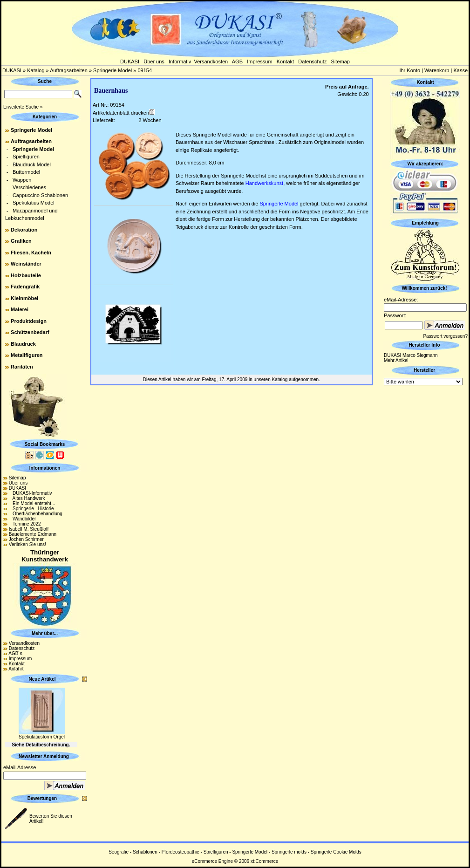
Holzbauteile (26, 275)
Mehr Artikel (396, 360)
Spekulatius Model (34, 203)
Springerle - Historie (31, 509)
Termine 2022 (25, 524)
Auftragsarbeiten (69, 70)
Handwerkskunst (264, 183)
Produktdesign (29, 321)
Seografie (119, 852)
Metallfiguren (27, 355)
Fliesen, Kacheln (31, 253)
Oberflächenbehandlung (36, 514)
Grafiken (21, 241)
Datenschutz (312, 62)
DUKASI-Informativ (31, 493)
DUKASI (130, 62)
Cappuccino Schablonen (40, 195)
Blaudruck (23, 344)
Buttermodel (26, 172)
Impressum (259, 62)
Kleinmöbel (24, 298)
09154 (145, 70)
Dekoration (24, 230)
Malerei (20, 309)
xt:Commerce (264, 861)
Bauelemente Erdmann (33, 534)
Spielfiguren (26, 157)
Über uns (154, 62)
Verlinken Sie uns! (27, 544)
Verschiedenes (29, 187)
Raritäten (22, 367)
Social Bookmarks (45, 444)
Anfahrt (16, 669)
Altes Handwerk (27, 498)
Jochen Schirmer (26, 539)
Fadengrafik (25, 287)
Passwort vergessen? (445, 336)
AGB (237, 62)
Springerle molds (289, 852)
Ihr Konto (410, 70)
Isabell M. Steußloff (29, 529)
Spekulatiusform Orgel (42, 737)
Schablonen (145, 852)
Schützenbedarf (30, 332)
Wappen (22, 180)
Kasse (460, 70)
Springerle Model (112, 70)
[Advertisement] (425, 527)
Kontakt (285, 62)
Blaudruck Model (32, 164)
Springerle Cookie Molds (336, 852)
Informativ (180, 62)
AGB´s (15, 653)
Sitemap (341, 62)
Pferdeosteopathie (181, 852)
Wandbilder (23, 519)
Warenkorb (437, 70)
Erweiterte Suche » (23, 107)
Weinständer (26, 264)
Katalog (36, 70)
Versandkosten (211, 62)
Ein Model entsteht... (32, 503)
